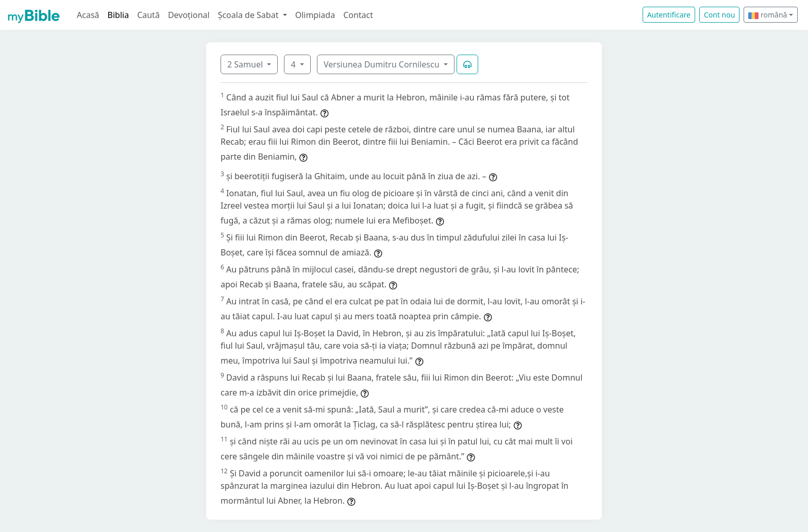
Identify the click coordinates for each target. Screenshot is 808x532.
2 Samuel (246, 64)
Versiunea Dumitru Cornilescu (383, 64)
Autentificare (669, 15)
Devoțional (189, 15)
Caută (148, 15)
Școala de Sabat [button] (249, 15)
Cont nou (719, 15)
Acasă (88, 15)
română (768, 15)
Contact (358, 15)
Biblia (119, 15)
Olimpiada (315, 15)
